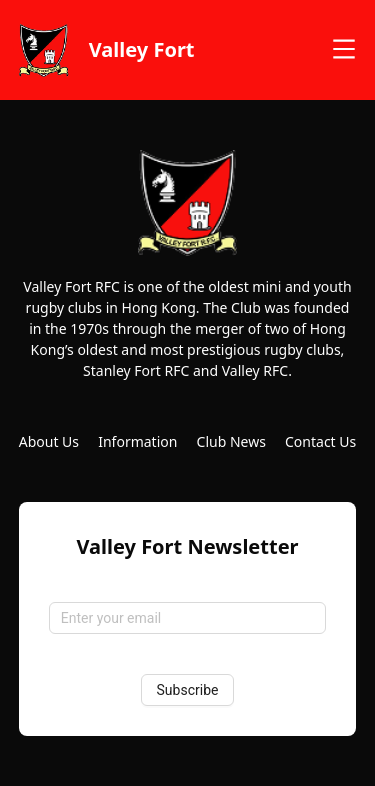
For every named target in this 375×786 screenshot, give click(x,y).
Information (137, 441)
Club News (231, 441)
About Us (49, 441)
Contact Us (320, 441)
